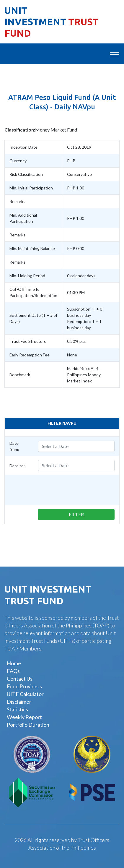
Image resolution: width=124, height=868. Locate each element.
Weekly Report (24, 717)
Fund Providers (24, 686)
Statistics (17, 709)
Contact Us (20, 679)
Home (14, 663)
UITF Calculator (25, 694)
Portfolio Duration (28, 725)
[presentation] (54, 490)
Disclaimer (19, 702)
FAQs (13, 671)
